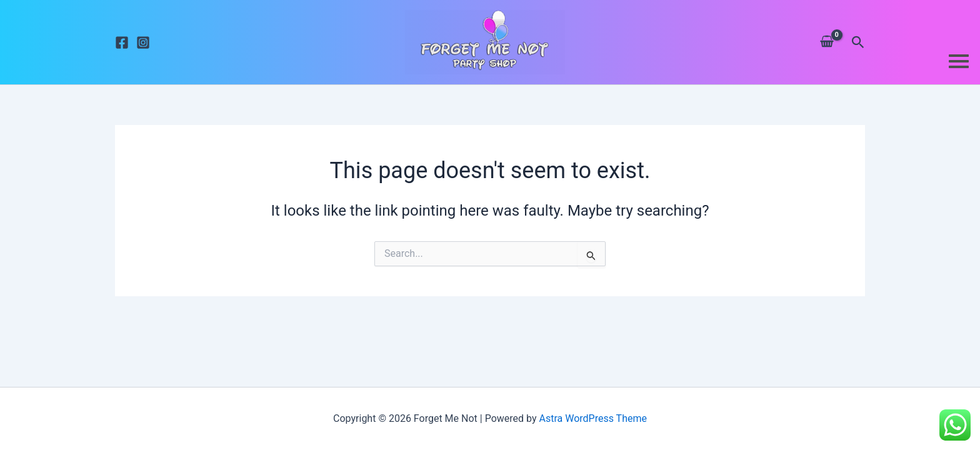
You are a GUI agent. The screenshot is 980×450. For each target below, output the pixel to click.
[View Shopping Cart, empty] (827, 42)
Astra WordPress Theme (592, 418)
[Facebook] (122, 42)
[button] (858, 42)
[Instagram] (143, 42)
